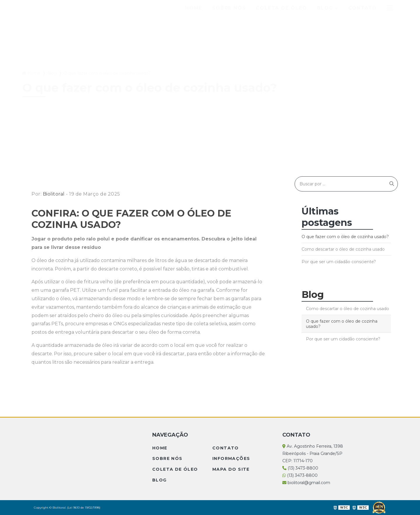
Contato (363, 8)
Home (194, 8)
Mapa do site (231, 469)
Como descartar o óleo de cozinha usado (343, 249)
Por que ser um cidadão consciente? (339, 262)
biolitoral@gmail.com (306, 483)
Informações (231, 458)
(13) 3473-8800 (300, 468)
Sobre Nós (229, 8)
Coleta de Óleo (281, 8)
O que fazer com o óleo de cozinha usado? (345, 237)
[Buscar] (392, 184)
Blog (325, 8)
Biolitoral (54, 194)
